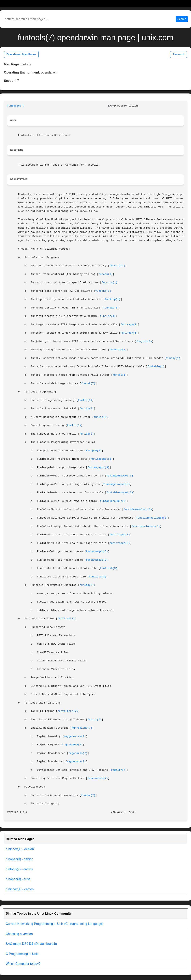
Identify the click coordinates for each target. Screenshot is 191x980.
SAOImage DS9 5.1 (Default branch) (31, 944)
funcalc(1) (117, 266)
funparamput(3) (97, 560)
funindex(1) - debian (20, 849)
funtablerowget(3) (120, 493)
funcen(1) (106, 274)
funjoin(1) (144, 341)
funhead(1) (111, 308)
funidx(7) (95, 720)
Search (182, 19)
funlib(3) (85, 400)
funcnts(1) (110, 282)
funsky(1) (173, 358)
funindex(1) (129, 333)
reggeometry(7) (75, 736)
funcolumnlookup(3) (146, 526)
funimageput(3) (98, 467)
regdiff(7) (119, 770)
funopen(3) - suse (18, 879)
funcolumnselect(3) (138, 509)
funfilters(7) (68, 711)
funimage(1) (129, 325)
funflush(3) (109, 568)
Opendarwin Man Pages (21, 54)
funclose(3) (98, 577)
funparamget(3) (97, 551)
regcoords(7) (78, 753)
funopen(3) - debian (20, 859)
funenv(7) (88, 795)
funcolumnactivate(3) (152, 518)
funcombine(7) (98, 778)
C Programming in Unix (22, 954)
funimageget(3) (102, 459)
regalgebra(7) (72, 745)
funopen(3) (94, 451)
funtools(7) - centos (19, 869)
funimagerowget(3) (120, 476)
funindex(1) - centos (20, 889)
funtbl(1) (120, 375)
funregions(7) (82, 728)
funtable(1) (156, 366)
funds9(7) (88, 383)
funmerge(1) (118, 350)
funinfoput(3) (120, 543)
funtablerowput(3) (113, 501)
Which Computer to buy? (23, 964)
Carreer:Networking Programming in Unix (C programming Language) (54, 924)
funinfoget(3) (120, 535)
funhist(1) (108, 316)
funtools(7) (16, 106)
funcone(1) (103, 291)
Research (179, 54)
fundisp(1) (113, 299)
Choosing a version (19, 934)
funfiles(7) (66, 619)
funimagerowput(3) (117, 484)
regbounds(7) (76, 762)
